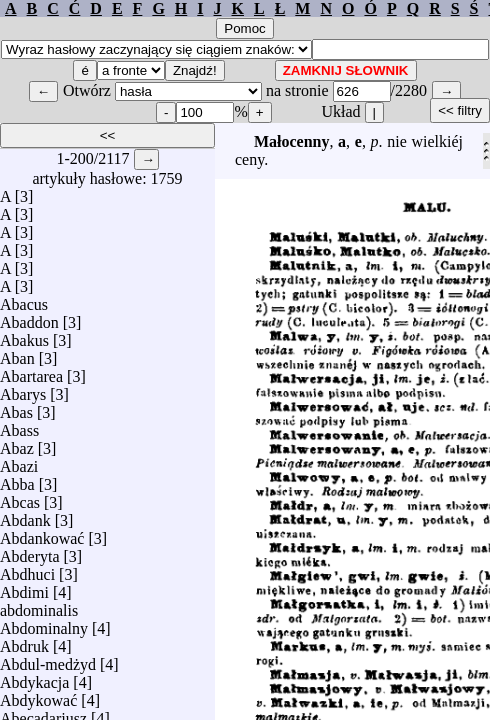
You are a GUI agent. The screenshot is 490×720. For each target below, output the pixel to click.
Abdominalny (44, 623)
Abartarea (31, 371)
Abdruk (24, 641)
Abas (16, 407)
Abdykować (38, 695)
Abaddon (29, 317)
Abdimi (24, 587)
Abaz (17, 443)
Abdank (25, 515)
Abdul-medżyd (48, 659)
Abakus (24, 335)
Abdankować (42, 533)
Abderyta (30, 551)
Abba (17, 479)
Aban (17, 353)
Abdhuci (27, 569)
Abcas (20, 497)
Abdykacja (34, 677)
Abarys (23, 389)
